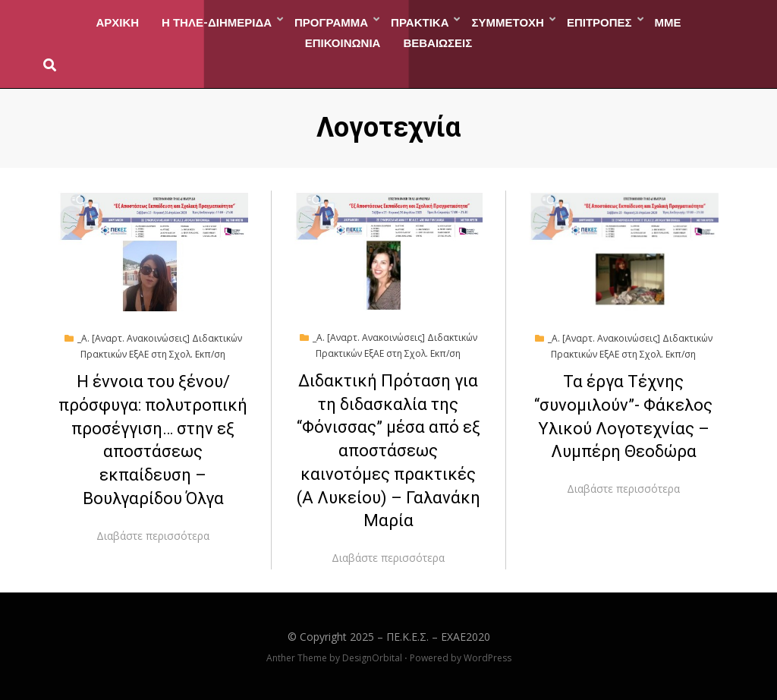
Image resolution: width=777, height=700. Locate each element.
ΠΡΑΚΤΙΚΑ (420, 21)
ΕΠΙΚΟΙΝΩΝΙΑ (343, 42)
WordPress (488, 658)
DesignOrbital (372, 658)
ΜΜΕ (668, 21)
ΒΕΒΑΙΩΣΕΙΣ (437, 42)
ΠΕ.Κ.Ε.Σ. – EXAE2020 (438, 637)
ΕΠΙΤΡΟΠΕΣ (599, 21)
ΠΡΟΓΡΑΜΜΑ (331, 21)
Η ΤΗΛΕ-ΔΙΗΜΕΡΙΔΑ (217, 21)
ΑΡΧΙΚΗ (117, 21)
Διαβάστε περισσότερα (153, 536)
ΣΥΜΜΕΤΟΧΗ (507, 21)
